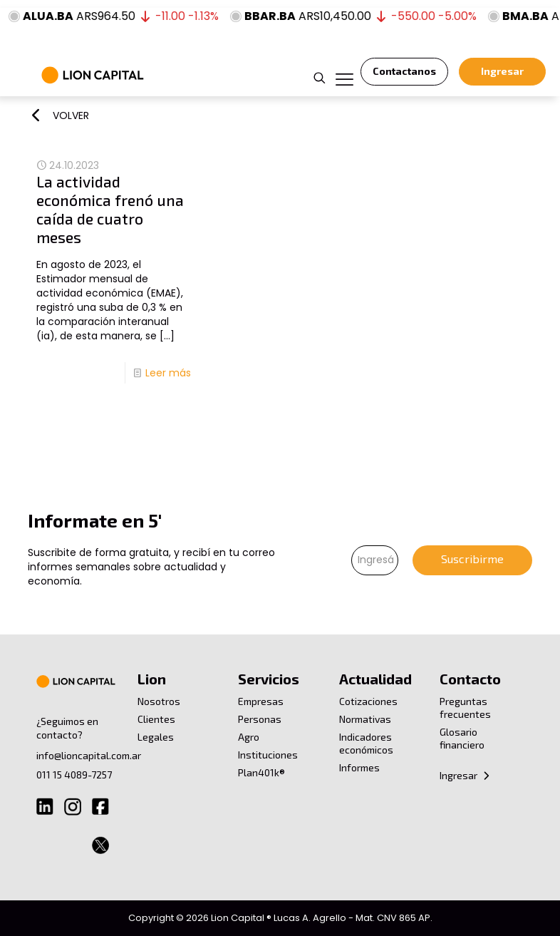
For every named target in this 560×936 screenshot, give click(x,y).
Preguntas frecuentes (465, 708)
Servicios (269, 679)
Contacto (470, 679)
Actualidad (375, 679)
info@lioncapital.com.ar (89, 755)
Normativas (365, 719)
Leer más (168, 373)
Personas (260, 719)
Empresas (261, 701)
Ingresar (465, 775)
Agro (249, 737)
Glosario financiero (462, 738)
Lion (152, 679)
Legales (156, 737)
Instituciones (268, 755)
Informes (359, 767)
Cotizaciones (368, 701)
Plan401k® (261, 772)
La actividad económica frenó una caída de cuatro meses (110, 209)
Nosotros (159, 701)
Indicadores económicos (366, 743)
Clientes (156, 719)
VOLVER (71, 115)
